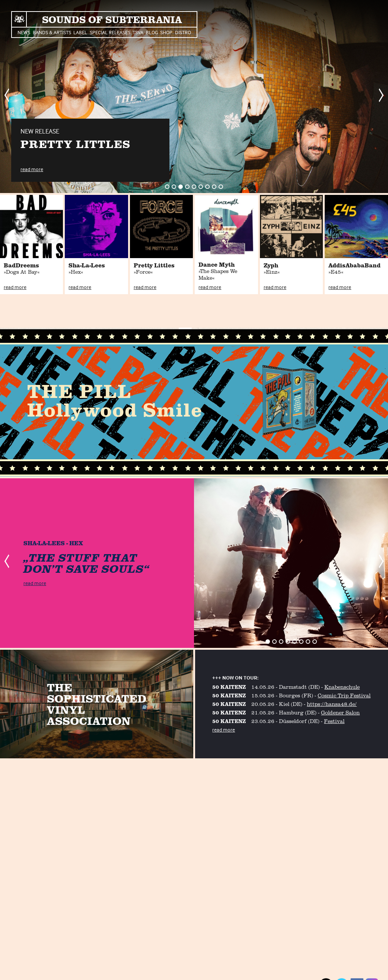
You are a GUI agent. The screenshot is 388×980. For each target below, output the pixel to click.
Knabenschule (342, 687)
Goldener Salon (340, 712)
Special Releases (110, 32)
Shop (166, 32)
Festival (334, 721)
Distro (183, 32)
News (24, 32)
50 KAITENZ (229, 687)
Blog (152, 32)
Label (80, 32)
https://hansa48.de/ (332, 704)
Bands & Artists (52, 32)
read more (32, 169)
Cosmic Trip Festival (344, 695)
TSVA (138, 32)
